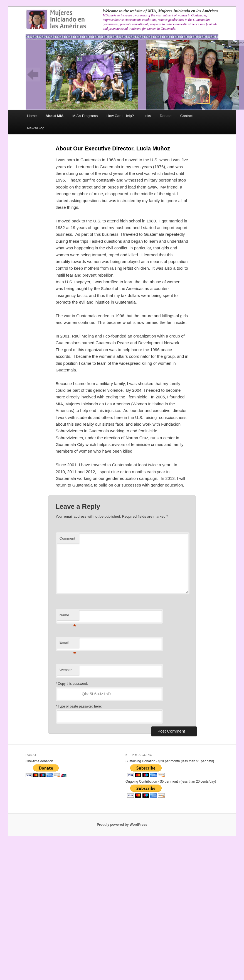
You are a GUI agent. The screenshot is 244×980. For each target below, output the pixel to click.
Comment (67, 538)
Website (66, 670)
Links (147, 116)
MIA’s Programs (85, 116)
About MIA (54, 116)
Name (68, 617)
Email (68, 644)
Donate (166, 116)
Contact (187, 116)
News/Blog (36, 128)
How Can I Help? (120, 116)
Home (32, 116)
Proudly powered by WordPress (122, 825)
